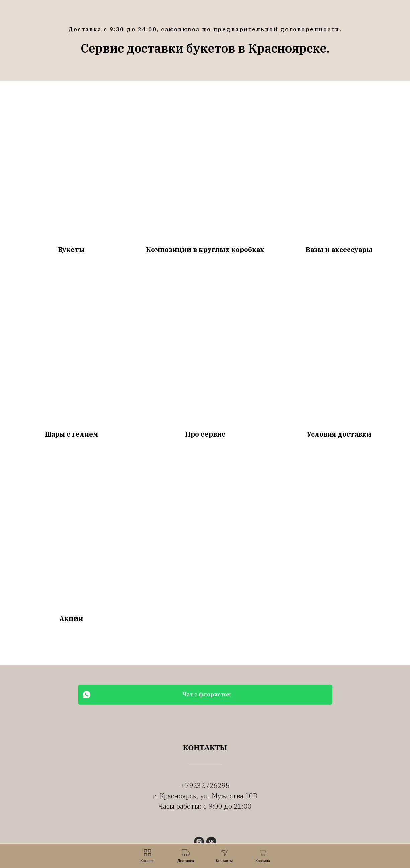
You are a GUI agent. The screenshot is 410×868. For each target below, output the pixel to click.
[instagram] (199, 842)
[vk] (211, 842)
